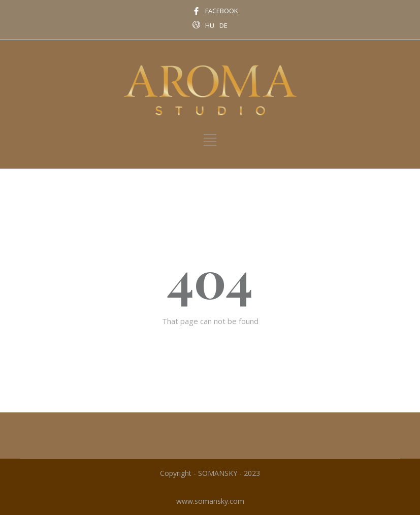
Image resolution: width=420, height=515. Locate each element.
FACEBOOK (222, 11)
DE (223, 25)
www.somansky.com (210, 501)
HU (210, 25)
